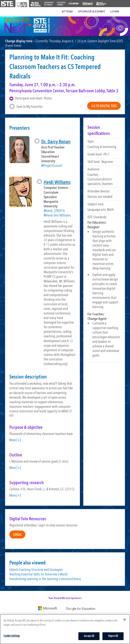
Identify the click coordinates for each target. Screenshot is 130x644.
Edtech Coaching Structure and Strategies (36, 570)
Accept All (89, 636)
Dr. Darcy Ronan (56, 142)
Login (115, 12)
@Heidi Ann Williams (57, 216)
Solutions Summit (61, 4)
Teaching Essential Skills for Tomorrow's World (38, 575)
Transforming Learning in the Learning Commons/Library (45, 579)
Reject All (113, 636)
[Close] (125, 620)
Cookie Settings (12, 636)
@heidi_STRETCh (54, 211)
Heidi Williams (57, 183)
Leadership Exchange (49, 4)
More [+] (15, 440)
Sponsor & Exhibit (92, 12)
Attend (67, 12)
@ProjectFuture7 (52, 166)
